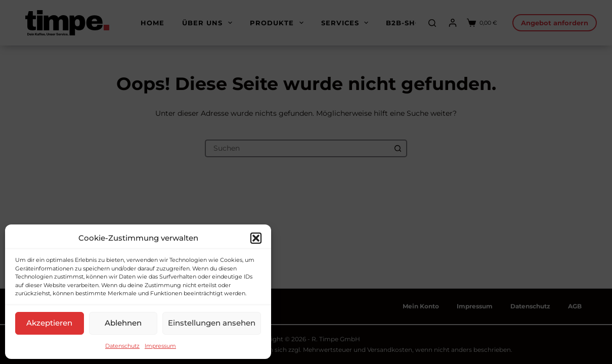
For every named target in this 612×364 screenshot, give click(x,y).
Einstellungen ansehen (212, 323)
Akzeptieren (49, 323)
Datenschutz (122, 346)
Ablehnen (123, 323)
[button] (256, 238)
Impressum (160, 346)
